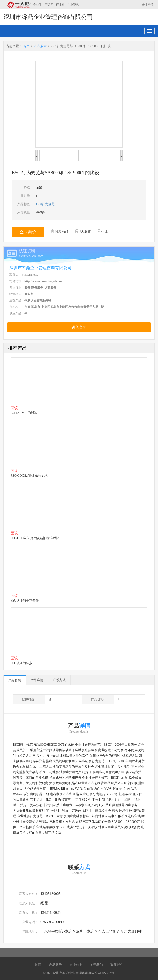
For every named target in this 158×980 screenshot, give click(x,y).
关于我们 (96, 965)
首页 (26, 46)
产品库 (49, 5)
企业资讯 (73, 5)
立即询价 (28, 232)
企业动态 (76, 965)
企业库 (37, 5)
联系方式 (59, 680)
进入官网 (79, 327)
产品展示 (40, 46)
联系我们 (117, 965)
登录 (151, 5)
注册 (142, 5)
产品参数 (15, 680)
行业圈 (60, 5)
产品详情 (37, 680)
